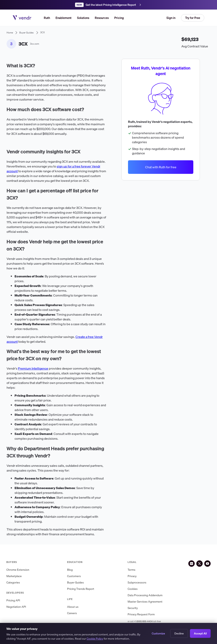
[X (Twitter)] (199, 564)
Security (133, 608)
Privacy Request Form (141, 614)
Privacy (132, 576)
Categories (13, 583)
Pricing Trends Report (81, 589)
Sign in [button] (171, 18)
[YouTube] (207, 564)
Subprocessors (137, 583)
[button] (83, 18)
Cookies (133, 589)
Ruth (47, 18)
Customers (74, 576)
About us (73, 607)
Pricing (119, 18)
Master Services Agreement (145, 602)
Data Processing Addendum (145, 595)
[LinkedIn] (192, 564)
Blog (70, 570)
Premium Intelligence (33, 368)
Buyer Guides (75, 583)
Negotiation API (16, 607)
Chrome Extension (18, 570)
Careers (72, 613)
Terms (131, 570)
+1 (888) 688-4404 (143, 621)
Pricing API (13, 600)
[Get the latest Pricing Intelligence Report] (108, 5)
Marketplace (14, 576)
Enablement (64, 18)
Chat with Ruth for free (161, 167)
